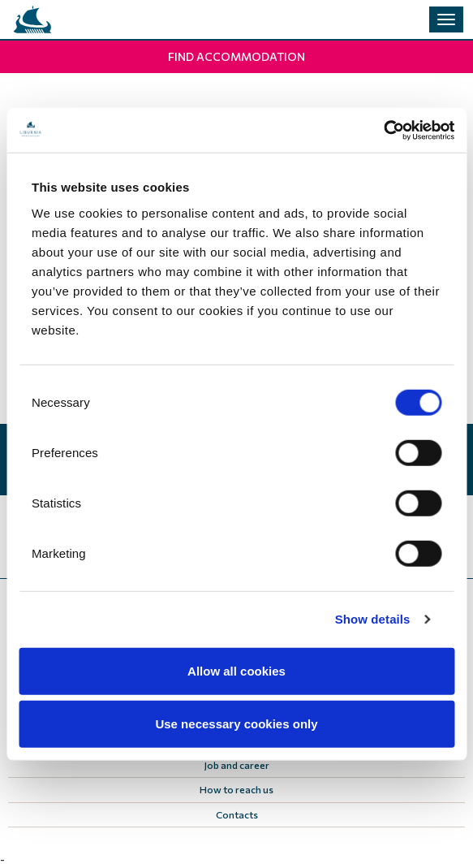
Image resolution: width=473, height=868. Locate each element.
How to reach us (236, 789)
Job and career (237, 765)
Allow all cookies (236, 670)
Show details (373, 619)
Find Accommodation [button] (236, 56)
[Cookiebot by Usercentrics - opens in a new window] (383, 130)
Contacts (237, 814)
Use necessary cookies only (236, 724)
